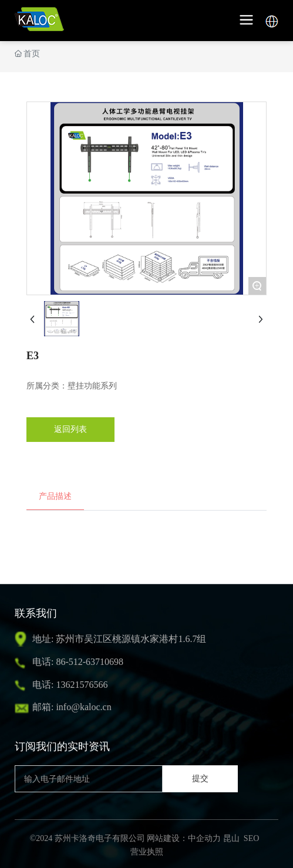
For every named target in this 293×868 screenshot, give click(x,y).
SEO (251, 838)
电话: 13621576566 (70, 685)
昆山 (231, 838)
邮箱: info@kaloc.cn (72, 707)
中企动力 (204, 838)
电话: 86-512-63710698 (78, 662)
